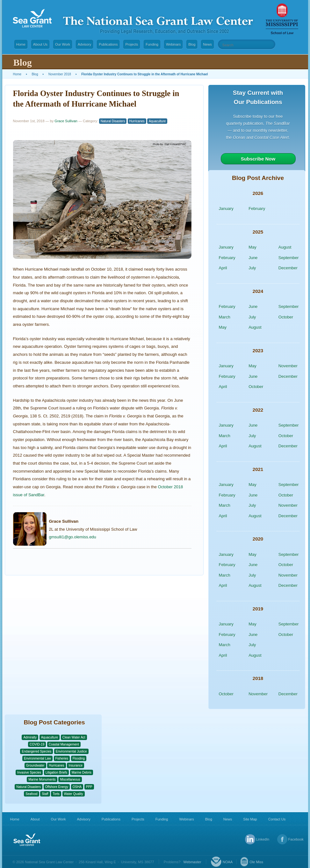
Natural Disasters (113, 121)
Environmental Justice (71, 751)
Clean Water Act (74, 737)
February (257, 209)
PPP (89, 787)
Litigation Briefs (56, 772)
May (252, 247)
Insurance (76, 765)
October (286, 317)
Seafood (31, 794)
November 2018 (60, 74)
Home (21, 44)
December (288, 268)
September (289, 258)
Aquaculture (157, 121)
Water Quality (74, 794)
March (225, 317)
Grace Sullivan (66, 121)
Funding (152, 44)
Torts (56, 794)
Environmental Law (37, 758)
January (226, 209)
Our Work (63, 44)
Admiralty (30, 737)
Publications (108, 44)
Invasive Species (29, 772)
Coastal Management (64, 744)
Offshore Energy (57, 787)
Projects (132, 44)
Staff (45, 794)
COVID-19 (37, 744)
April (223, 268)
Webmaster (192, 862)
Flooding (79, 758)
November (288, 366)
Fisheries (62, 758)
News (207, 44)
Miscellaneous (70, 779)
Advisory (84, 44)
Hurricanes (137, 121)
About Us (40, 44)
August (285, 247)
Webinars (173, 44)
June (253, 258)
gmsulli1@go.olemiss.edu (73, 537)
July (252, 268)
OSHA (77, 787)
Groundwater (35, 765)
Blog (192, 44)
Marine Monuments (42, 779)
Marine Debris (82, 772)
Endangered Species (36, 751)
